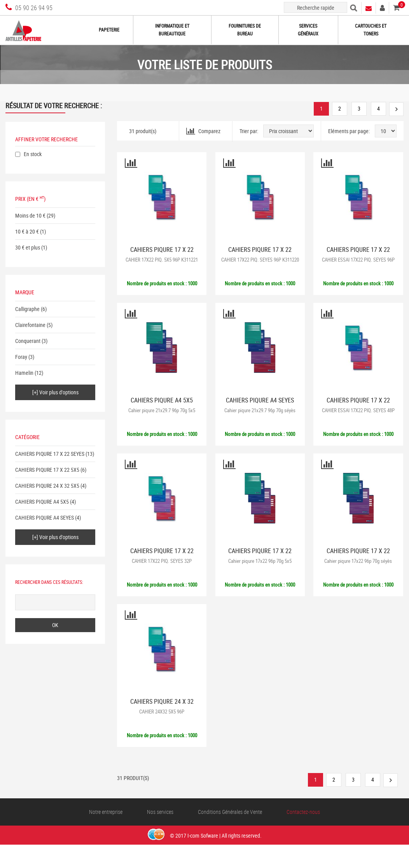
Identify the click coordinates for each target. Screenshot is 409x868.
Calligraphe (27, 309)
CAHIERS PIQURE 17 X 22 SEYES (50, 454)
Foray (21, 357)
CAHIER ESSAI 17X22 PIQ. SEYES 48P (358, 410)
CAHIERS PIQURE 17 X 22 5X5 (47, 470)
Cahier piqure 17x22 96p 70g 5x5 (260, 561)
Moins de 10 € (30, 215)
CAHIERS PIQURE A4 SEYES (45, 517)
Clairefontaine (30, 325)
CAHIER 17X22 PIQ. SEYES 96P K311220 (260, 260)
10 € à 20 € (27, 231)
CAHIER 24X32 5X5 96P (162, 712)
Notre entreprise (106, 812)
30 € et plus (28, 247)
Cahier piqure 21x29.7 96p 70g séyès (260, 410)
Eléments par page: (349, 131)
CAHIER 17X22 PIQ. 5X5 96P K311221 (162, 260)
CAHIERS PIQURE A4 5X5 (42, 502)
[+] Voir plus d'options (55, 392)
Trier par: (249, 131)
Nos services (160, 812)
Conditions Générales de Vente (230, 812)
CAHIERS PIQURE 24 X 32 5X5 (47, 486)
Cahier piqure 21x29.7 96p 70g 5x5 (162, 410)
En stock (33, 154)
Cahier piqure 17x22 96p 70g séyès (358, 561)
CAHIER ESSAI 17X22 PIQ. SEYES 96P (358, 260)
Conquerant (28, 341)
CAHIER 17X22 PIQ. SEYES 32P (162, 561)
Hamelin (24, 373)
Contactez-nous (303, 812)
